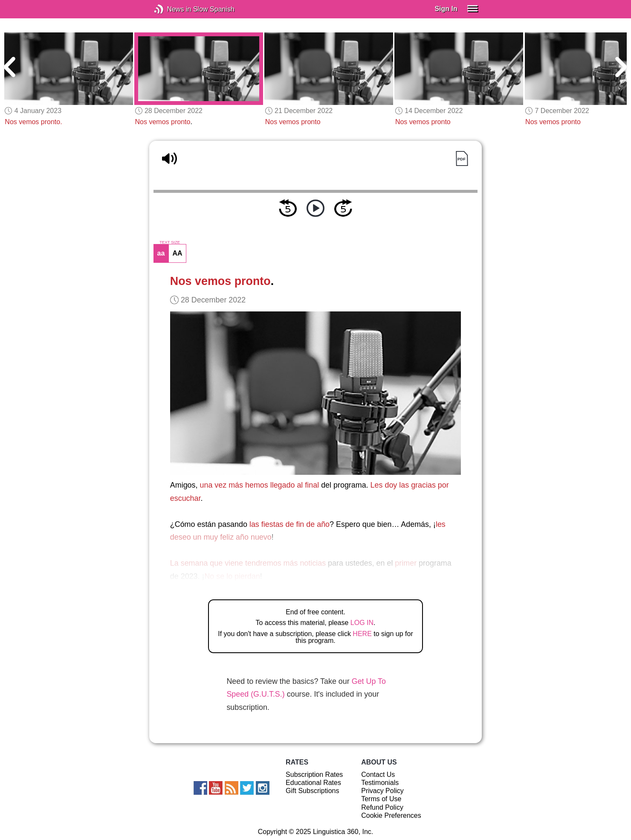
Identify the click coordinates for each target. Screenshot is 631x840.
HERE (362, 634)
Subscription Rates (314, 775)
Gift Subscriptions (312, 791)
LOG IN (362, 623)
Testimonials (380, 783)
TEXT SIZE (170, 242)
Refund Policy (382, 807)
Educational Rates (313, 783)
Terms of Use (381, 799)
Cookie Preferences (391, 815)
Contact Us (378, 775)
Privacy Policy (382, 791)
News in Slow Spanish (172, 9)
